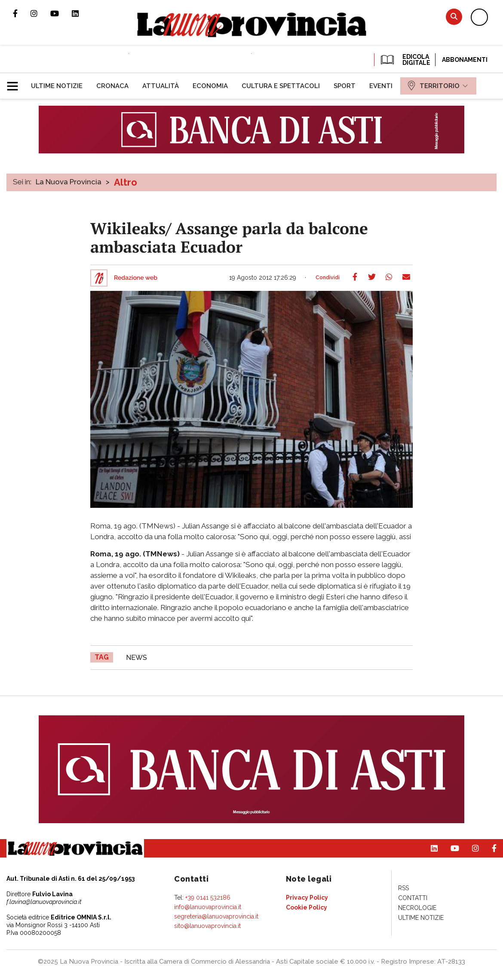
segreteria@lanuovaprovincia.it (216, 916)
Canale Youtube (61, 13)
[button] (16, 82)
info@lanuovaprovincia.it (208, 907)
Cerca (454, 17)
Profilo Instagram (40, 13)
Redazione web (136, 278)
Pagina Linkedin (82, 13)
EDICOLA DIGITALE (405, 60)
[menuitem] (57, 86)
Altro (126, 182)
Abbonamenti (465, 60)
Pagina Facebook (22, 13)
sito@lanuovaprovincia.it (207, 926)
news (136, 658)
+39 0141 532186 (208, 898)
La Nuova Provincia (69, 182)
